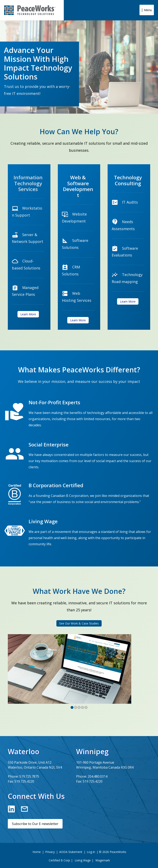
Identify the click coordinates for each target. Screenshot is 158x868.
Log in (91, 852)
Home (37, 852)
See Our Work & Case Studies (79, 623)
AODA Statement (71, 852)
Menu (148, 10)
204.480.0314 (98, 776)
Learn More (28, 314)
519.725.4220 (24, 781)
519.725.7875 (29, 776)
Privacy (50, 852)
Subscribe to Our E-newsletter (35, 824)
